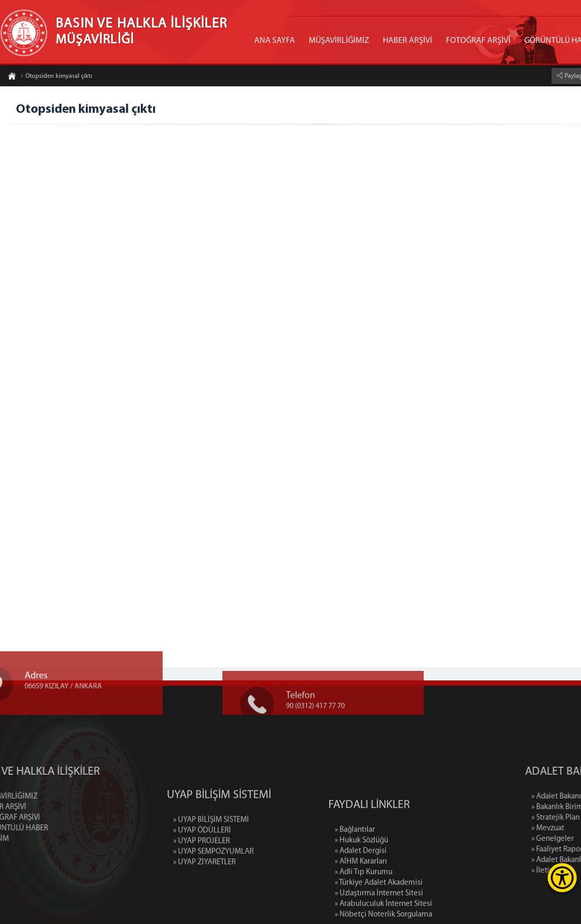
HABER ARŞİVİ (408, 41)
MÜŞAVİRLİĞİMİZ (339, 41)
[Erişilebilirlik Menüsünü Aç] (562, 878)
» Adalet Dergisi (361, 887)
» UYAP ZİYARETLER (204, 888)
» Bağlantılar (355, 866)
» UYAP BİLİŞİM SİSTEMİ (211, 845)
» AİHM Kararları (361, 898)
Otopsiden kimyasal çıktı (56, 77)
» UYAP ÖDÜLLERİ (202, 856)
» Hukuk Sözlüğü (361, 877)
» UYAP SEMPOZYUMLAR (213, 877)
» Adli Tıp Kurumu (364, 908)
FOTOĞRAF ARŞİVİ (478, 41)
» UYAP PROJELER (202, 867)
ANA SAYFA (275, 41)
